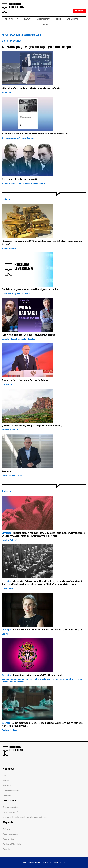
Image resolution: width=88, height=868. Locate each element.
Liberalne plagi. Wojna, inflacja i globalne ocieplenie (30, 92)
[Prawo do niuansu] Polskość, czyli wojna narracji (28, 339)
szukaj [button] (46, 28)
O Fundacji (7, 795)
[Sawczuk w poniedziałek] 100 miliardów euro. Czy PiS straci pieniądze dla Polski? (41, 246)
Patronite (6, 849)
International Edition (11, 790)
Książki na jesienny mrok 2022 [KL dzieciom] (31, 679)
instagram (40, 763)
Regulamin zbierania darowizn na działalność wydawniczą (26, 817)
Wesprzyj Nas (8, 839)
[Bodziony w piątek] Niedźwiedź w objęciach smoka (29, 293)
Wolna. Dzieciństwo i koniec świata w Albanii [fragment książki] (42, 633)
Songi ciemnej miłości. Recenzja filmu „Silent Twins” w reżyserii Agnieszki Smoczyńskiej (41, 728)
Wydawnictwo (73, 23)
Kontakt (6, 780)
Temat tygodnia (12, 23)
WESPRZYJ (80, 15)
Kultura (28, 23)
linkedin (56, 763)
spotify (65, 763)
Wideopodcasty (43, 23)
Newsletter (7, 785)
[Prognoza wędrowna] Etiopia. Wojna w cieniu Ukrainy (31, 429)
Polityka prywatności (11, 812)
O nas (5, 775)
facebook (23, 763)
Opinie (58, 23)
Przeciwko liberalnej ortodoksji (19, 183)
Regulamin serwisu (10, 807)
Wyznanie (7, 475)
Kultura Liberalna (17, 10)
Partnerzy (7, 829)
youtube (32, 763)
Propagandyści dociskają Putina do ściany (24, 384)
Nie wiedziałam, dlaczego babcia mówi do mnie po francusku (34, 137)
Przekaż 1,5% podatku (12, 844)
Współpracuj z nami (10, 834)
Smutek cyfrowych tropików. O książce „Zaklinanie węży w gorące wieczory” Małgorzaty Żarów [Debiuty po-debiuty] (43, 538)
